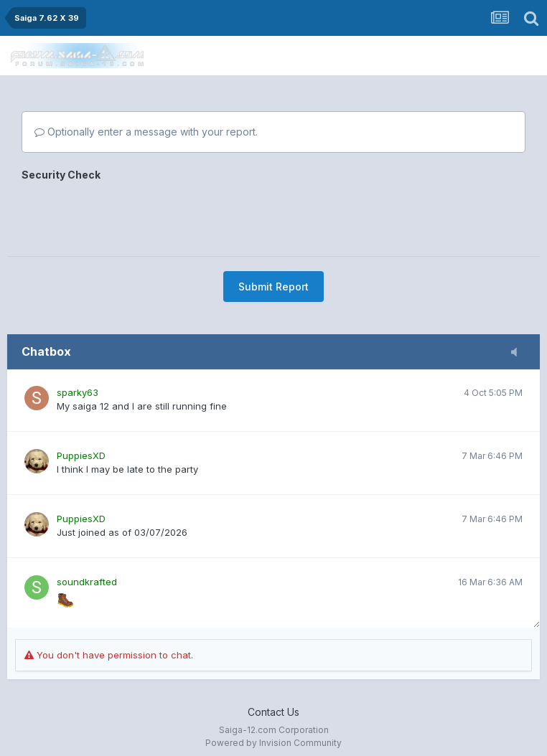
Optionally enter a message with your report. (146, 132)
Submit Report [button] (273, 287)
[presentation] (131, 214)
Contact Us (273, 712)
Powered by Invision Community (273, 743)
